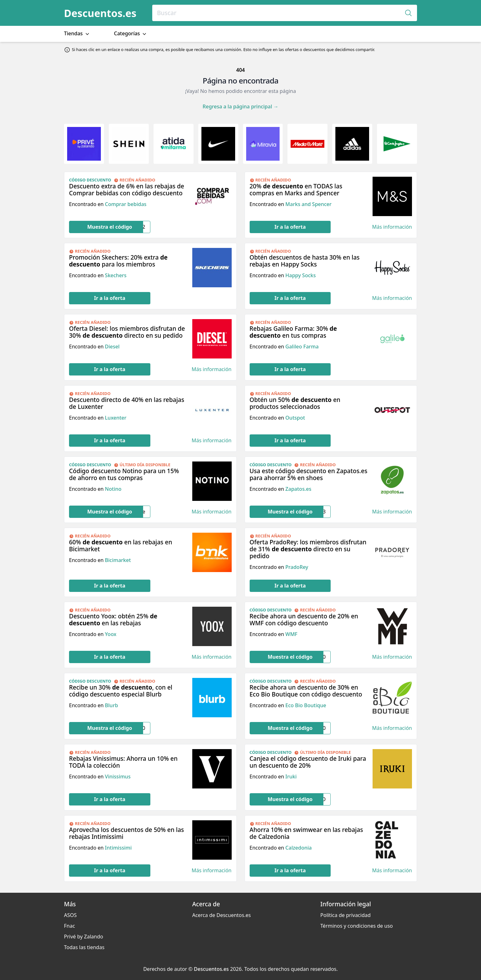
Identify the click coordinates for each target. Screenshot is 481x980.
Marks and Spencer (308, 204)
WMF (291, 634)
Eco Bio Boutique (306, 705)
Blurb (112, 705)
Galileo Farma (302, 347)
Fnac (70, 926)
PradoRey (297, 567)
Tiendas (77, 34)
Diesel (112, 347)
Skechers (116, 275)
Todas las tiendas (84, 947)
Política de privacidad (345, 915)
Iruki (291, 777)
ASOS (70, 915)
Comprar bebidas (126, 204)
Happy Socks (300, 275)
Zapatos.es (298, 489)
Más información (392, 227)
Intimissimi (118, 848)
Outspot (295, 418)
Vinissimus (118, 777)
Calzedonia (298, 848)
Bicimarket (118, 560)
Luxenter (116, 418)
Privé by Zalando (84, 937)
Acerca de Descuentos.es (222, 915)
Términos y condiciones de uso (356, 926)
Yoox (111, 634)
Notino (113, 489)
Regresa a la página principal (241, 106)
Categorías (131, 34)
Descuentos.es (100, 13)
